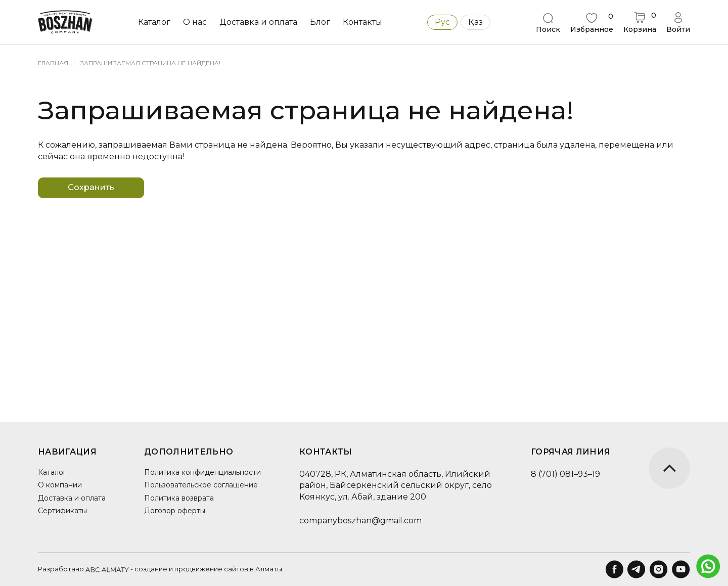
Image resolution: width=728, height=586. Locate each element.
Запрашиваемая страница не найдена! (150, 63)
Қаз (475, 22)
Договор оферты (175, 511)
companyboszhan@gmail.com (360, 521)
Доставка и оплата (258, 22)
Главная (53, 63)
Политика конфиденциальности (202, 472)
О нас (195, 22)
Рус (442, 22)
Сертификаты (62, 511)
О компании (60, 485)
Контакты (362, 22)
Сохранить (91, 187)
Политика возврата (179, 498)
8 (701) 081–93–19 (565, 474)
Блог (320, 22)
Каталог (154, 22)
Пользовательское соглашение (201, 485)
